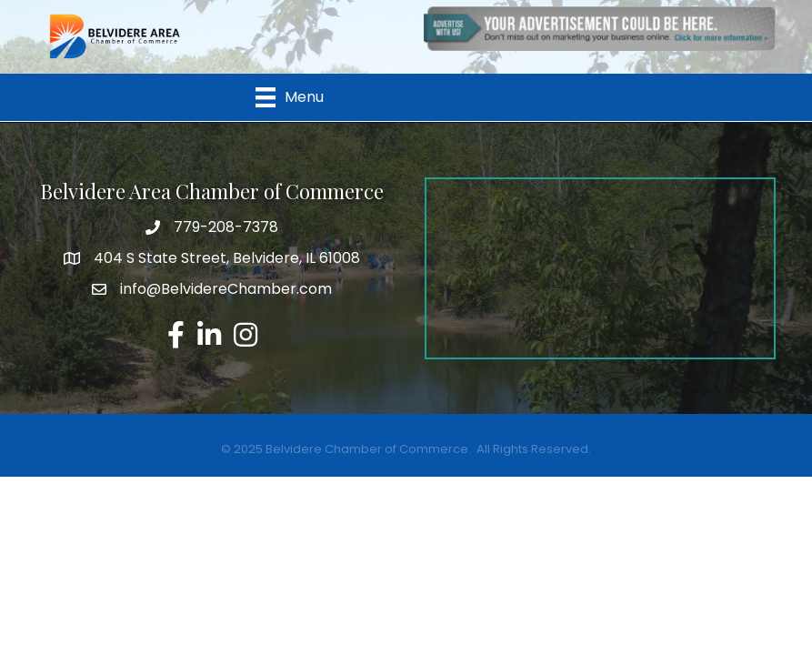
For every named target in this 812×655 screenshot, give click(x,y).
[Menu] (290, 97)
